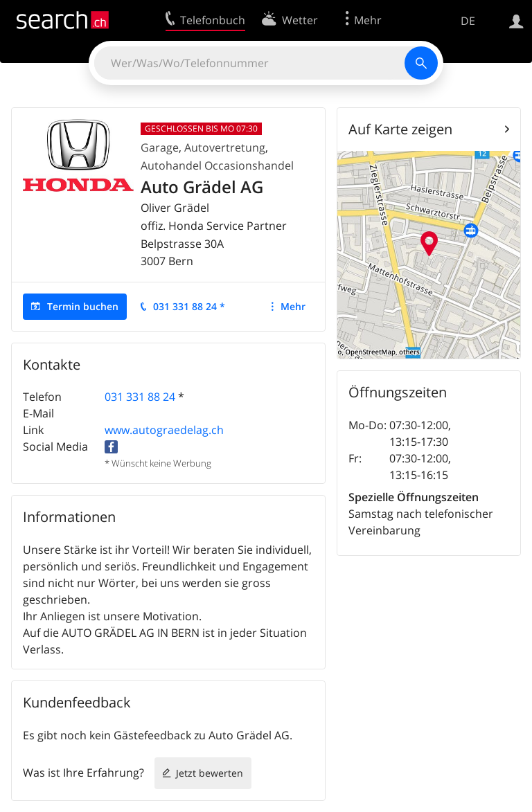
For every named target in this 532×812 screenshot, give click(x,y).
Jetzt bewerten (210, 773)
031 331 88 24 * (189, 306)
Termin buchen (83, 306)
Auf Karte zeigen (400, 129)
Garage (160, 147)
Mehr (293, 306)
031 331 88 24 (140, 397)
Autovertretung (225, 147)
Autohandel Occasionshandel (217, 165)
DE (468, 21)
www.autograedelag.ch (164, 430)
